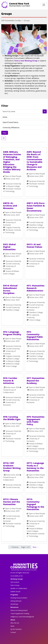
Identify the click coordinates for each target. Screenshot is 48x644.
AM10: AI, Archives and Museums (10, 206)
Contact (13, 632)
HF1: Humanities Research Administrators (36, 288)
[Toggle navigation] (44, 5)
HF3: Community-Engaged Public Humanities (35, 336)
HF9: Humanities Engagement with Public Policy (36, 421)
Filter (5, 133)
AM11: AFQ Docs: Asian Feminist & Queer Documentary (36, 207)
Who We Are (15, 623)
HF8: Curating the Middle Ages (12, 418)
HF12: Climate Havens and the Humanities (11, 502)
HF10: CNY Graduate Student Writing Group (12, 467)
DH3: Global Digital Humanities (9, 247)
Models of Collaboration (19, 588)
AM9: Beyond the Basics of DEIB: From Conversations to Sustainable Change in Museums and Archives (34, 161)
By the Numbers (16, 629)
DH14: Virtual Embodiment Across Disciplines (10, 289)
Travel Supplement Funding (20, 614)
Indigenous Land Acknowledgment (22, 617)
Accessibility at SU (17, 576)
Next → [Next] (36, 547)
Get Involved (15, 582)
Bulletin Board (15, 592)
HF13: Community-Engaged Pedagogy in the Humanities (35, 504)
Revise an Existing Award (19, 610)
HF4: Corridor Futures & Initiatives (10, 381)
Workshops (14, 604)
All (4, 138)
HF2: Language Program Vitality (12, 333)
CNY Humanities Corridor (11, 21)
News (12, 626)
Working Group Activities (19, 598)
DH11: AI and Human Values (34, 246)
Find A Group (15, 585)
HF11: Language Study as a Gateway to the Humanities (35, 467)
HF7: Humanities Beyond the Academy (36, 381)
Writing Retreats (16, 601)
